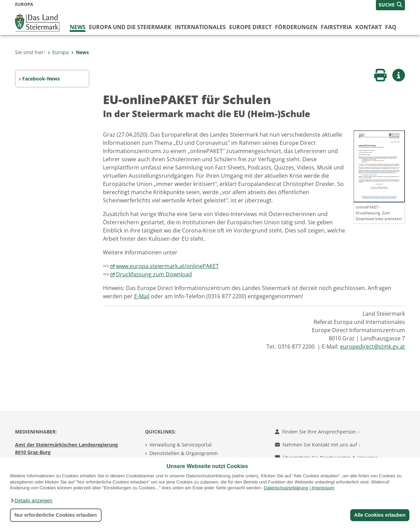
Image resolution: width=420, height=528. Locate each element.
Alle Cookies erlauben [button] (380, 515)
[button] (31, 501)
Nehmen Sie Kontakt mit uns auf (318, 445)
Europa (58, 52)
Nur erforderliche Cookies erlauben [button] (56, 515)
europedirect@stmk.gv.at (372, 347)
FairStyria (336, 27)
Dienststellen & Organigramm (184, 453)
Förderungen (296, 27)
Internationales (200, 27)
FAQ (391, 27)
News (78, 27)
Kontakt (369, 27)
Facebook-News (41, 79)
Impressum (323, 488)
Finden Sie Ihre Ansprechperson (317, 432)
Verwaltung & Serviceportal (181, 445)
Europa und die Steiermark (130, 27)
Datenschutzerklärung (286, 488)
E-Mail (142, 296)
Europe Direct (250, 27)
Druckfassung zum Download (154, 274)
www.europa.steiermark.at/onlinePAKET (167, 266)
